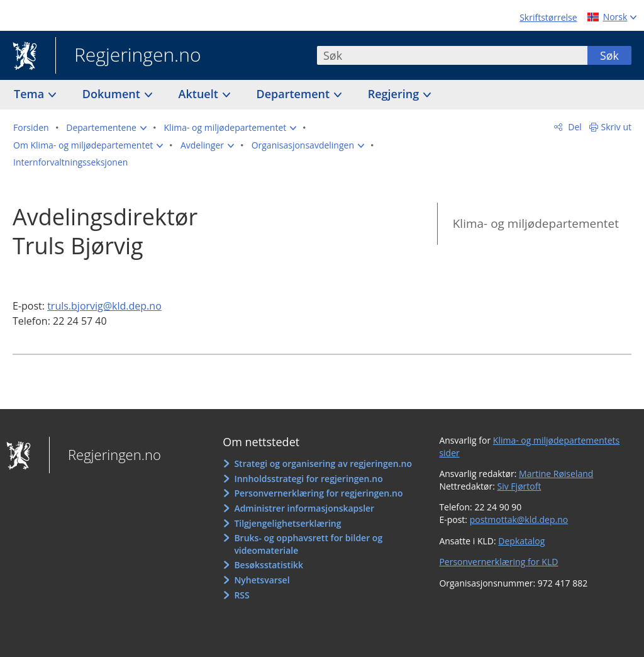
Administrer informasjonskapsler (304, 508)
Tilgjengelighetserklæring (287, 523)
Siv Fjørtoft (519, 486)
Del (574, 127)
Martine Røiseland (556, 474)
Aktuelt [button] (200, 94)
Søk (609, 55)
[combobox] (452, 55)
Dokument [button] (113, 94)
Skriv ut (617, 127)
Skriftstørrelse (548, 17)
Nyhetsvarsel (262, 580)
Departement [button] (295, 94)
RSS (241, 595)
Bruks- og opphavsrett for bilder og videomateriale (308, 544)
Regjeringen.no (128, 56)
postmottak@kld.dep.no (519, 519)
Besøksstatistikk (269, 565)
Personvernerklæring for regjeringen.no (318, 493)
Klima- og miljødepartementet (536, 223)
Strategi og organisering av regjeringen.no (323, 463)
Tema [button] (31, 94)
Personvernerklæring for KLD (498, 562)
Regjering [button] (395, 94)
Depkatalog (521, 541)
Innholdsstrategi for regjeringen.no (308, 479)
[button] (106, 128)
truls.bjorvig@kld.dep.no (104, 306)
